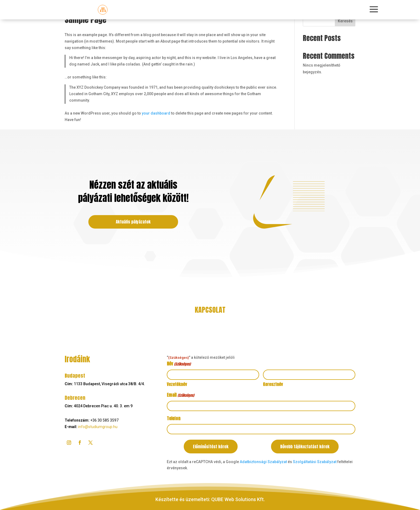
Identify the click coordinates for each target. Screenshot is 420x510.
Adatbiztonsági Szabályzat (263, 462)
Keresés (345, 21)
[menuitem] (103, 10)
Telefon (174, 418)
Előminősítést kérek (211, 447)
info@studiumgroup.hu (98, 427)
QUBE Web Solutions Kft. (238, 499)
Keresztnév (273, 384)
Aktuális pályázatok (133, 222)
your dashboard (156, 113)
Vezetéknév (177, 384)
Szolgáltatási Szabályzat (315, 462)
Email (180, 395)
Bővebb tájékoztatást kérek (305, 447)
